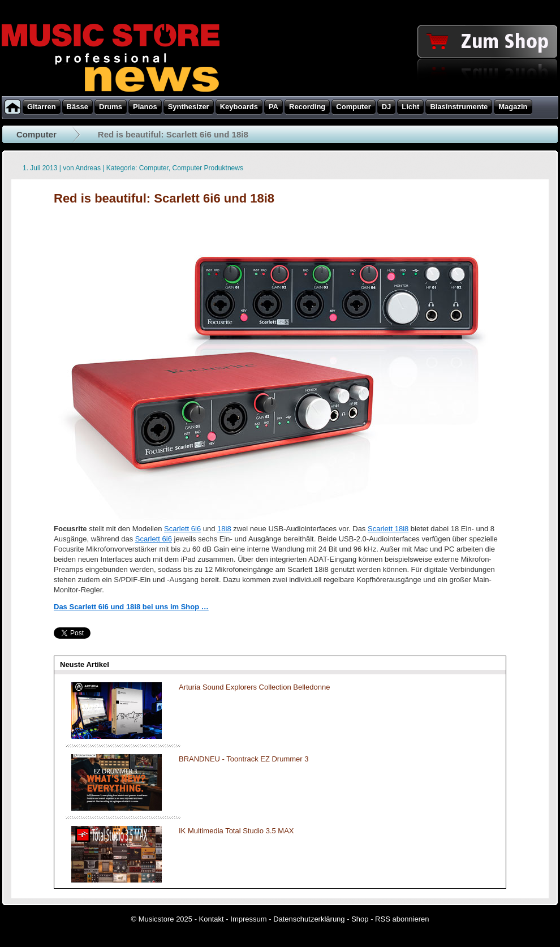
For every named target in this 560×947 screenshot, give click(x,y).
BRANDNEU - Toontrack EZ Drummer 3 (244, 759)
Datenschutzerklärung (309, 919)
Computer (36, 134)
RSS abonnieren (402, 919)
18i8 (224, 529)
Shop (360, 919)
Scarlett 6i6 (182, 529)
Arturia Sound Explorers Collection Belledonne (254, 687)
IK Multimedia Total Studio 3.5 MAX (236, 831)
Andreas (88, 168)
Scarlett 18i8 (388, 529)
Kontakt (212, 919)
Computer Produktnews (208, 168)
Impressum (248, 919)
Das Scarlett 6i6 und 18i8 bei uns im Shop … (131, 607)
